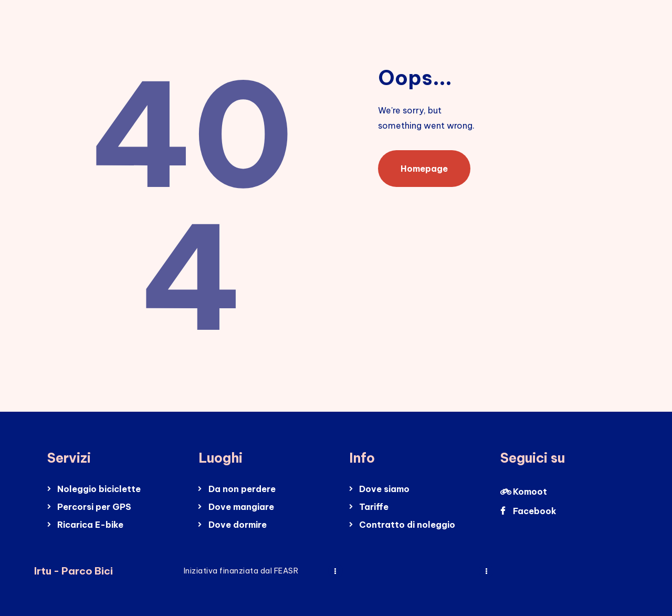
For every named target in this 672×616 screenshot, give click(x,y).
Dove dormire (238, 525)
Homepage (424, 169)
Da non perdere (242, 489)
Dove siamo (384, 489)
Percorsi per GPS (94, 507)
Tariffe (374, 507)
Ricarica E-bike (90, 525)
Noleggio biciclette (99, 489)
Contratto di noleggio (407, 525)
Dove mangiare (241, 507)
